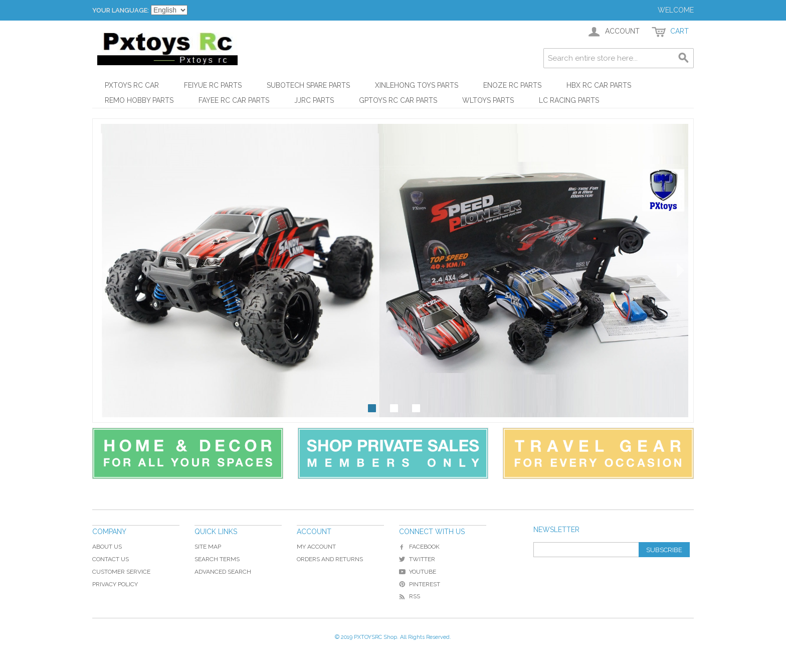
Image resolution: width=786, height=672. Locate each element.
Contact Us (111, 559)
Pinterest (420, 584)
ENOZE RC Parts (512, 85)
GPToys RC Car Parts (398, 100)
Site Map (208, 547)
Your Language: (121, 10)
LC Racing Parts (569, 100)
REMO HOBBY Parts (139, 100)
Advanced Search (223, 572)
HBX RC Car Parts (599, 85)
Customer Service (121, 572)
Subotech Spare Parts (308, 85)
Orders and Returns (330, 559)
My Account (316, 547)
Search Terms (217, 559)
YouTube (418, 572)
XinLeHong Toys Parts (417, 85)
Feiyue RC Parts (213, 85)
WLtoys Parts (488, 100)
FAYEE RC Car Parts (234, 100)
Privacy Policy (115, 584)
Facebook (419, 547)
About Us (107, 547)
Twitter (417, 559)
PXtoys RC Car (132, 85)
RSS (410, 596)
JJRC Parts (314, 100)
